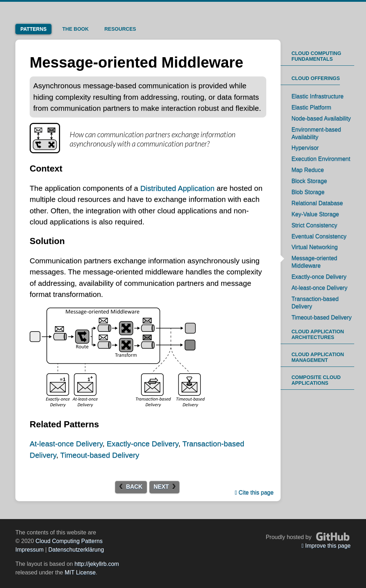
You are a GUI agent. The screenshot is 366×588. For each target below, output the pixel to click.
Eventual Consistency (319, 236)
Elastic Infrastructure (317, 96)
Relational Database (317, 203)
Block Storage (309, 181)
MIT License (80, 572)
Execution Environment (321, 159)
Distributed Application (177, 188)
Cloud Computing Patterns (69, 541)
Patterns (33, 29)
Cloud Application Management (318, 357)
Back (134, 487)
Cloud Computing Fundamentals (316, 56)
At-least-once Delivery (66, 444)
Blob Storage (308, 192)
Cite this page (254, 492)
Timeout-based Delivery (100, 455)
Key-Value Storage (315, 214)
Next (161, 487)
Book (75, 29)
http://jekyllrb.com (97, 564)
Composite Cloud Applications (316, 380)
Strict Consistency (314, 225)
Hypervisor (305, 148)
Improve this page (326, 546)
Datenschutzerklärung (76, 550)
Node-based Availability (321, 118)
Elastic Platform (311, 107)
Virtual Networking (315, 247)
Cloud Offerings (315, 78)
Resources (120, 29)
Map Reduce (308, 170)
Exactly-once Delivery (143, 444)
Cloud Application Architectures (318, 334)
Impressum (29, 550)
